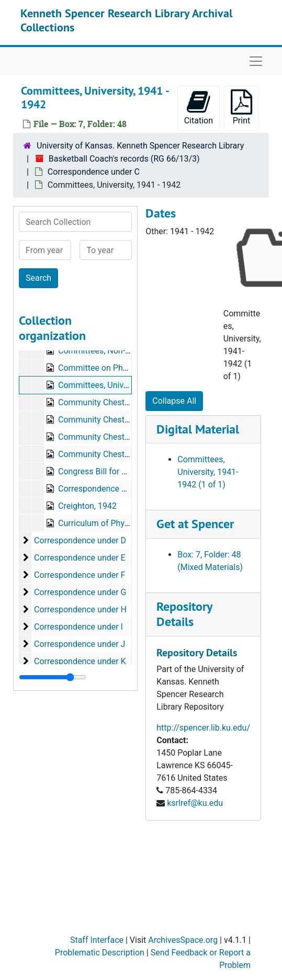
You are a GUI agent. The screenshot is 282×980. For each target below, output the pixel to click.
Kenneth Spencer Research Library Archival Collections (126, 20)
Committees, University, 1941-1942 (123, 385)
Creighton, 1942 (87, 506)
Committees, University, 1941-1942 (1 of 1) (208, 472)
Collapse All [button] (174, 401)
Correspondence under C (94, 172)
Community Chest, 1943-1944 (113, 454)
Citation (199, 107)
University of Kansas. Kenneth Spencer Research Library (140, 146)
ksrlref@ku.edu (195, 803)
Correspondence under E (80, 558)
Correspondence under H (80, 609)
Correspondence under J (80, 644)
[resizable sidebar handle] (53, 677)
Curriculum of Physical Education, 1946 (131, 523)
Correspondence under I (78, 627)
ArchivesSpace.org (183, 940)
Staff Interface (97, 940)
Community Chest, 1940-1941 (113, 420)
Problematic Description (100, 953)
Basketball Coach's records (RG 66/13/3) (124, 159)
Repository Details (184, 614)
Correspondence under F (80, 575)
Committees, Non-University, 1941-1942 (131, 351)
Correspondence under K (80, 661)
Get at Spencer (195, 524)
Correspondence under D (80, 540)
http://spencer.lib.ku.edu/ (203, 728)
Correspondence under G (80, 592)
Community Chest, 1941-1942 (113, 437)
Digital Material (198, 429)
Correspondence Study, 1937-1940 (122, 489)
